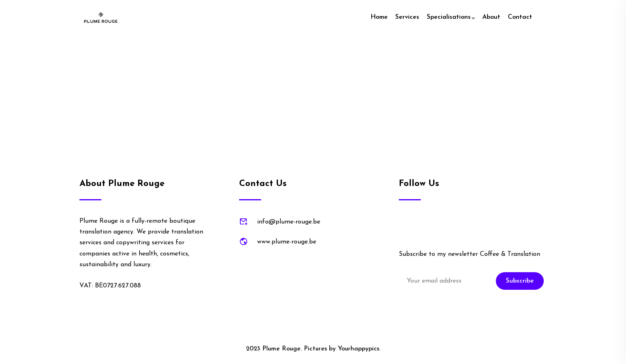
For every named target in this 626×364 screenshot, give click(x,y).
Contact (520, 17)
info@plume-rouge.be (289, 222)
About (491, 17)
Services (407, 17)
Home (379, 17)
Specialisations (449, 17)
